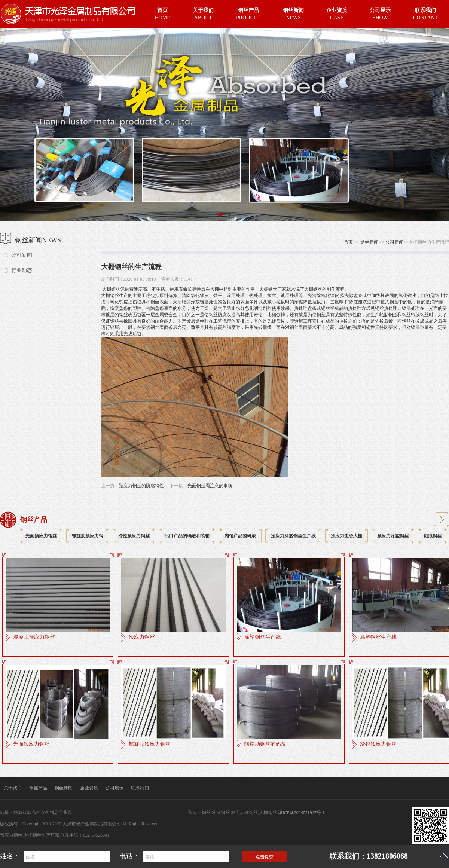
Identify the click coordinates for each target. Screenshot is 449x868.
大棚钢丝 (111, 289)
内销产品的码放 (240, 536)
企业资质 (89, 788)
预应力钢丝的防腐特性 (141, 486)
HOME (163, 13)
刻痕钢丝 (433, 536)
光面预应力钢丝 (41, 536)
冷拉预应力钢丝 (134, 536)
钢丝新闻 (369, 242)
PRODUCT (248, 13)
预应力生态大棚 (346, 536)
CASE (337, 13)
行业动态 (22, 270)
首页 (348, 242)
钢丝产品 (38, 788)
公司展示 (114, 788)
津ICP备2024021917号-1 (301, 813)
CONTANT (425, 13)
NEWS (293, 13)
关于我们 (13, 788)
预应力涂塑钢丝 (393, 536)
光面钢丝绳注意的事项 (210, 486)
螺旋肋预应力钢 (88, 536)
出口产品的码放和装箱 (187, 536)
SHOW (380, 13)
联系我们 (140, 788)
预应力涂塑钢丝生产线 (293, 536)
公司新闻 (22, 255)
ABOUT (203, 13)
